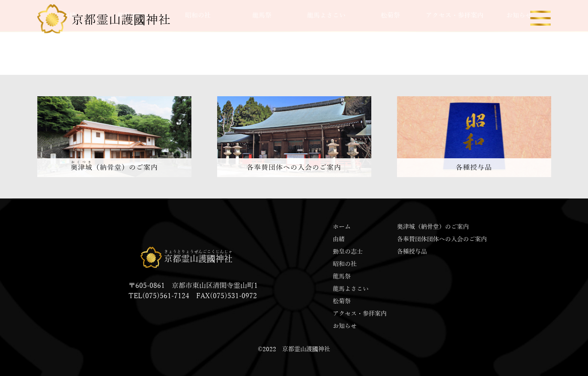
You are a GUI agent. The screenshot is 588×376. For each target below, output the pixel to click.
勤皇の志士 (348, 252)
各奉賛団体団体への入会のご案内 (442, 239)
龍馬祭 (342, 277)
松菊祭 (342, 301)
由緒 (339, 239)
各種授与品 (412, 252)
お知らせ (345, 326)
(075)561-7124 (166, 296)
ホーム (342, 227)
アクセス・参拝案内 (360, 314)
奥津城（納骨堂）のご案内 (433, 227)
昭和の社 (345, 264)
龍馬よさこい (351, 289)
